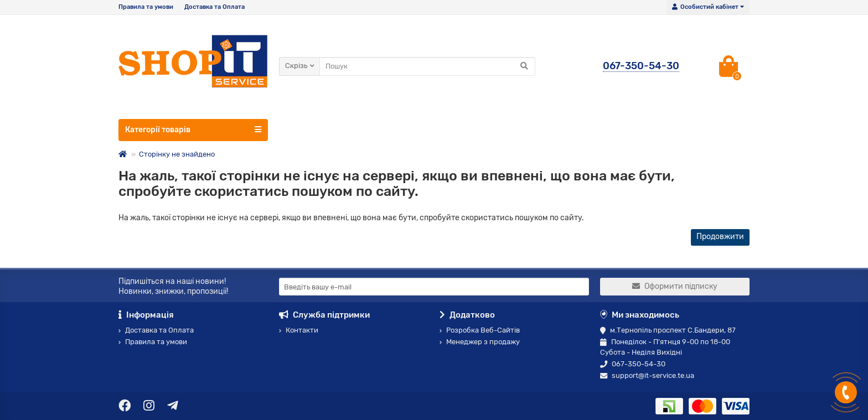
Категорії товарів (193, 129)
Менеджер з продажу (480, 342)
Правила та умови (146, 7)
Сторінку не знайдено (177, 154)
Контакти (299, 330)
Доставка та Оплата (215, 7)
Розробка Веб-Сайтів (480, 330)
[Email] (434, 287)
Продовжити (720, 237)
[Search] (427, 66)
